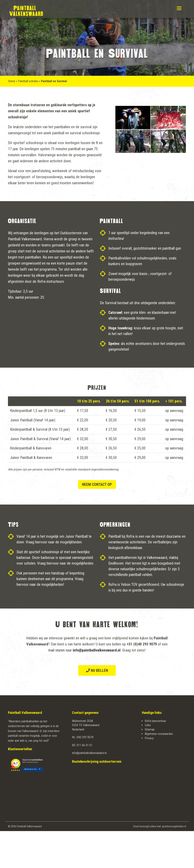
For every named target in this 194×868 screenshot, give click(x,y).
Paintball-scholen (28, 81)
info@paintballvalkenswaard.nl (89, 753)
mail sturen (56, 650)
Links (148, 725)
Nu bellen (97, 670)
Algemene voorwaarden (159, 734)
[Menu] (179, 8)
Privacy (149, 738)
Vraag (30, 542)
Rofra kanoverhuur (155, 721)
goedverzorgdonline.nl (174, 826)
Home (12, 81)
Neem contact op (97, 484)
